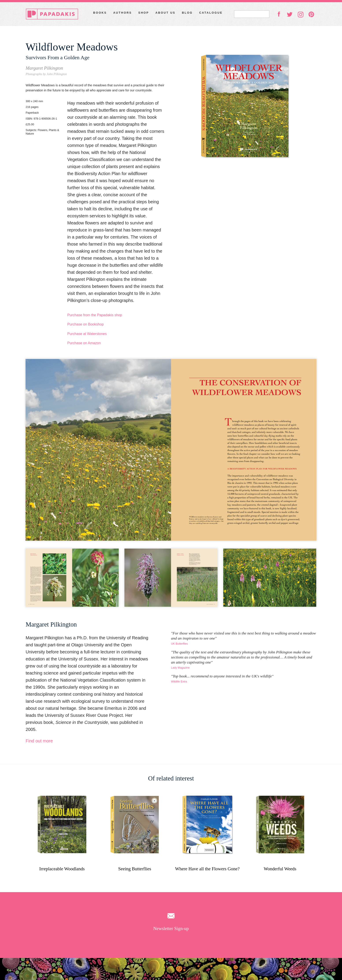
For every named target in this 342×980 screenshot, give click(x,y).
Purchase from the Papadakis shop (95, 315)
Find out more (39, 741)
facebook (279, 14)
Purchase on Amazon (84, 343)
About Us (165, 13)
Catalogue (211, 13)
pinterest (311, 14)
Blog (187, 13)
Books (100, 13)
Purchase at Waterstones (87, 334)
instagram (301, 15)
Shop (144, 13)
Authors (122, 13)
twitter (290, 14)
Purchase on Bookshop (85, 324)
